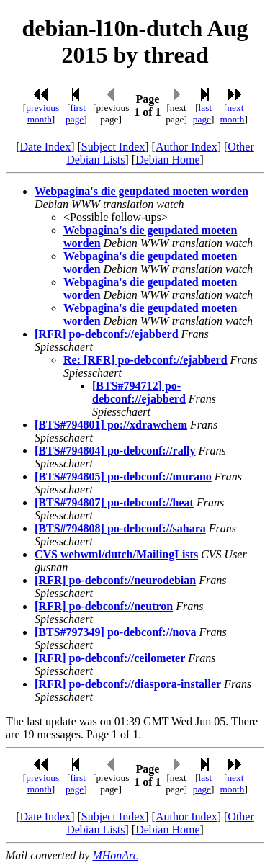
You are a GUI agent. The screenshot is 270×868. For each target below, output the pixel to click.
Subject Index (113, 147)
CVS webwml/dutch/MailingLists (116, 554)
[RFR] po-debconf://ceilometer (110, 658)
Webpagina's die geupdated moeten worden (141, 191)
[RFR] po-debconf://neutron (104, 606)
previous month (42, 113)
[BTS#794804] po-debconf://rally (115, 451)
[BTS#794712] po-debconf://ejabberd (139, 392)
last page (202, 113)
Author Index (186, 147)
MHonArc (115, 855)
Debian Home (167, 160)
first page (76, 113)
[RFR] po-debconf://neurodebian (115, 580)
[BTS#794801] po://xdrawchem (111, 425)
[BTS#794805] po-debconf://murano (123, 476)
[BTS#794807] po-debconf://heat (114, 502)
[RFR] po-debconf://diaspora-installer (128, 684)
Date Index (46, 147)
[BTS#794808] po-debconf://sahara (120, 528)
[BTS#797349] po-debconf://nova (115, 632)
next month (232, 113)
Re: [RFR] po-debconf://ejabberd (145, 360)
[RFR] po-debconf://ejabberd (107, 334)
